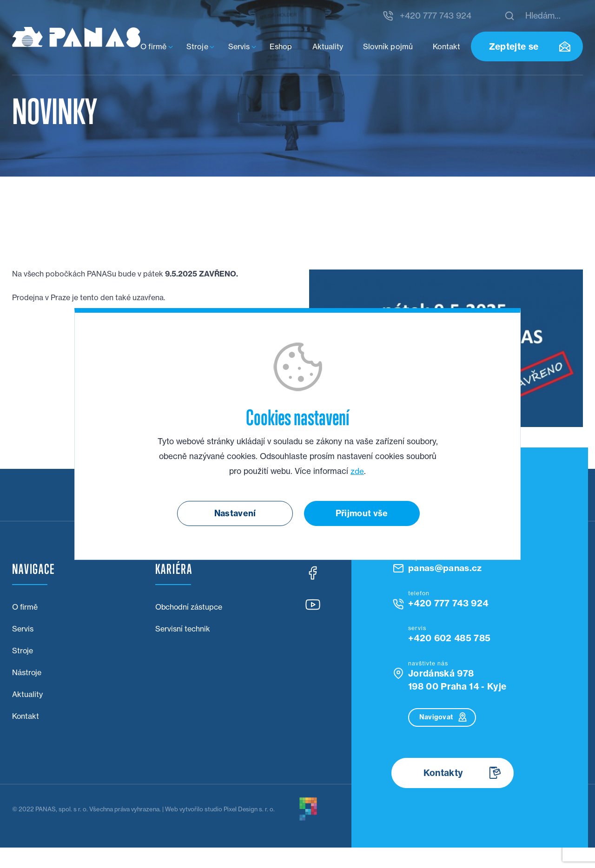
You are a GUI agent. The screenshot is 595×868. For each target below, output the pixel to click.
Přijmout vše (362, 513)
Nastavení (235, 513)
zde (357, 471)
